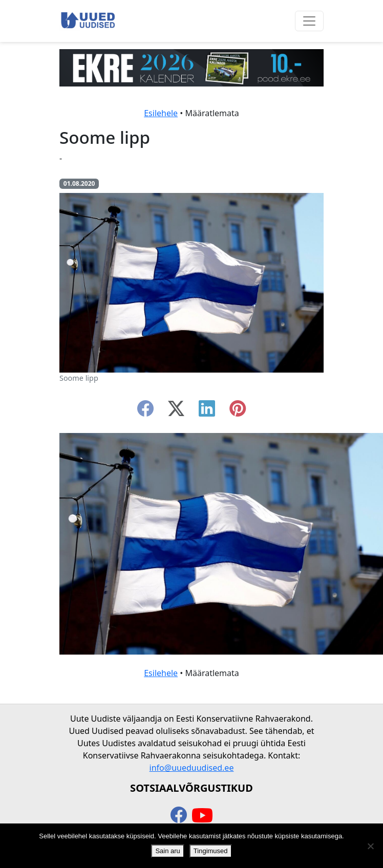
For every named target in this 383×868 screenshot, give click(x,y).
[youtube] (202, 816)
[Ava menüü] (309, 21)
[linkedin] (207, 411)
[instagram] (238, 411)
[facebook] (145, 411)
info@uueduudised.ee (192, 768)
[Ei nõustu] (370, 846)
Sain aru (167, 851)
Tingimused (211, 851)
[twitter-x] (176, 411)
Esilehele (161, 113)
